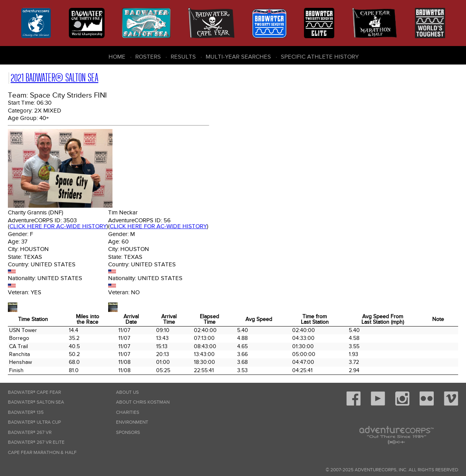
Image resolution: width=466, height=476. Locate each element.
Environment (132, 422)
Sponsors (128, 433)
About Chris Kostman (143, 402)
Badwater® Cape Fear (34, 392)
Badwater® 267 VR (30, 433)
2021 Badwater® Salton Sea (54, 78)
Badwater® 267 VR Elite (36, 442)
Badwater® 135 (26, 412)
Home (117, 57)
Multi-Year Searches (238, 57)
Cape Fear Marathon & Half (42, 453)
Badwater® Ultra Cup (34, 422)
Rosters (148, 57)
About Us (127, 392)
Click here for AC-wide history (58, 226)
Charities (128, 412)
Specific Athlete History (320, 57)
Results (183, 57)
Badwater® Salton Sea (36, 402)
